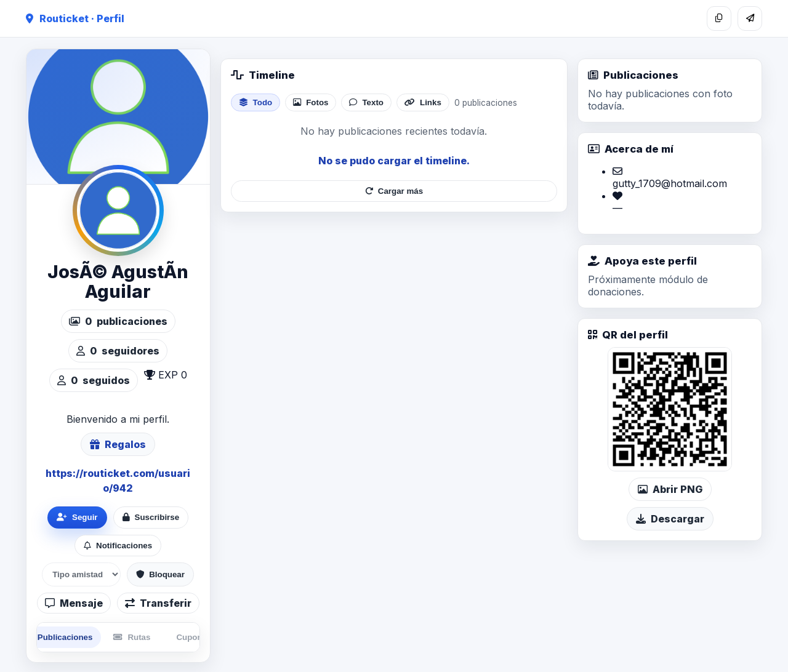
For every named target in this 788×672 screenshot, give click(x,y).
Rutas (132, 637)
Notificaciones (118, 546)
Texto (366, 102)
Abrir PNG (670, 489)
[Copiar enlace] (719, 18)
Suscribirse (151, 517)
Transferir (158, 603)
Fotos (311, 102)
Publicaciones (59, 637)
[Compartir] (750, 18)
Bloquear (160, 574)
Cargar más (394, 191)
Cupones (194, 637)
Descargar (670, 519)
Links (423, 102)
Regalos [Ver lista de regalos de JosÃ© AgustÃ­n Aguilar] (118, 444)
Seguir (77, 517)
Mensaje (74, 603)
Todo (256, 102)
